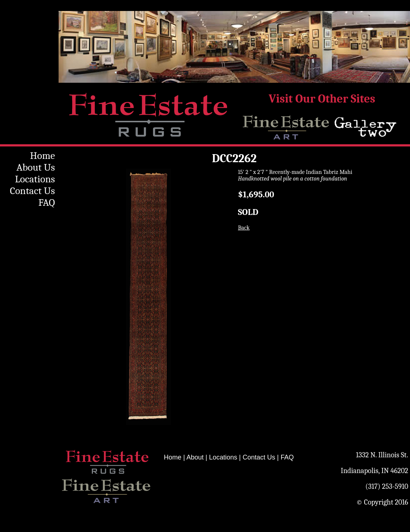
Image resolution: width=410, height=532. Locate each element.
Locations (35, 179)
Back (244, 228)
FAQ (47, 202)
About (195, 457)
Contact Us (32, 191)
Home (42, 156)
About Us (36, 167)
